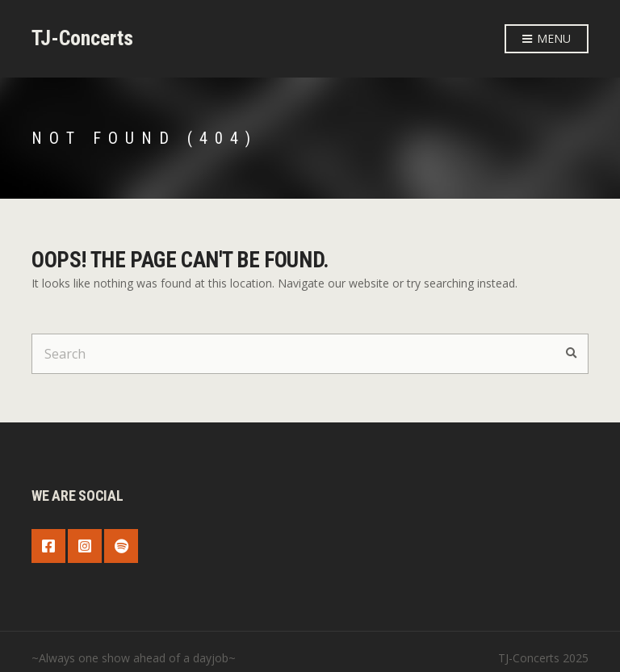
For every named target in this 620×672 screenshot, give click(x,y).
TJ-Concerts (82, 38)
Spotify (121, 546)
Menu (547, 39)
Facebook (48, 546)
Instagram (85, 546)
